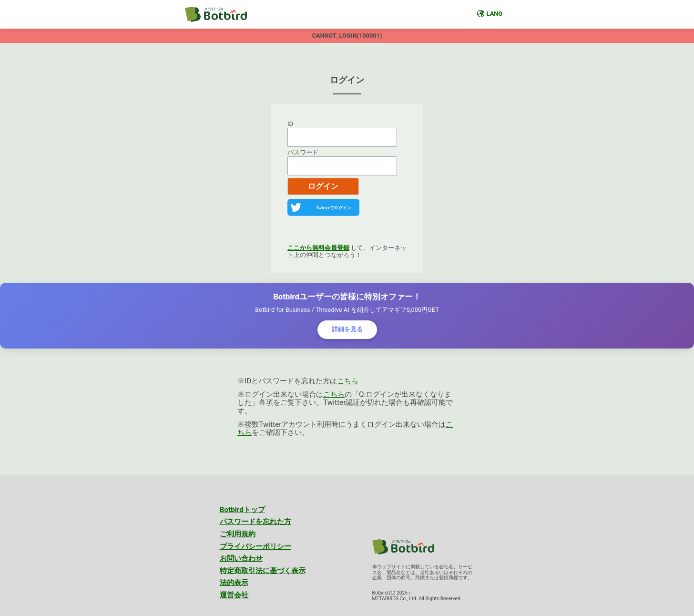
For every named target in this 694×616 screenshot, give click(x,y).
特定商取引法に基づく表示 (263, 571)
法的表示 (234, 583)
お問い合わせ (241, 558)
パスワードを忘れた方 (255, 522)
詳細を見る (347, 329)
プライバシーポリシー (255, 546)
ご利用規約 (238, 534)
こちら (348, 381)
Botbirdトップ (243, 510)
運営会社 (234, 595)
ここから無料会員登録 (318, 248)
